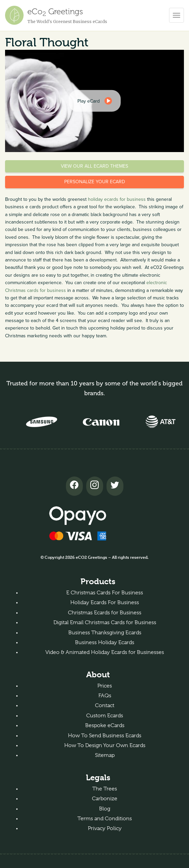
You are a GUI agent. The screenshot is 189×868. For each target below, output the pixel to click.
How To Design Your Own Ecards (105, 745)
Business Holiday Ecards (105, 642)
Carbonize (105, 799)
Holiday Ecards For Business (105, 602)
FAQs (105, 696)
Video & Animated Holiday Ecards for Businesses (105, 652)
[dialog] (95, 101)
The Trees (105, 789)
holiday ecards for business (117, 199)
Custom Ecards (105, 716)
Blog (105, 809)
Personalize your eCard (95, 182)
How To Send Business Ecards (105, 736)
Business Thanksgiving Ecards (105, 633)
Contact (105, 705)
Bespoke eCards (105, 725)
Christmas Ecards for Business (105, 613)
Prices (105, 686)
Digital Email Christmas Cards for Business (105, 622)
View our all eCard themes (94, 166)
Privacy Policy (105, 828)
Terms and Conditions (105, 819)
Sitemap (105, 755)
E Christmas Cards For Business (105, 593)
